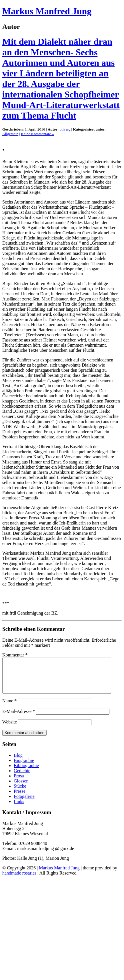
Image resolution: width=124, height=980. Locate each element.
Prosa (19, 783)
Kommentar (15, 655)
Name (9, 708)
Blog (18, 762)
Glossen (21, 788)
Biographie (24, 767)
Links (19, 808)
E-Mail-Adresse (19, 718)
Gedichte (22, 777)
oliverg (65, 129)
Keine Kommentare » (38, 134)
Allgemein (10, 134)
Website (10, 729)
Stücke (20, 793)
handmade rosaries (19, 880)
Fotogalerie (24, 803)
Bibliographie (26, 772)
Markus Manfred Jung (47, 11)
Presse (20, 798)
